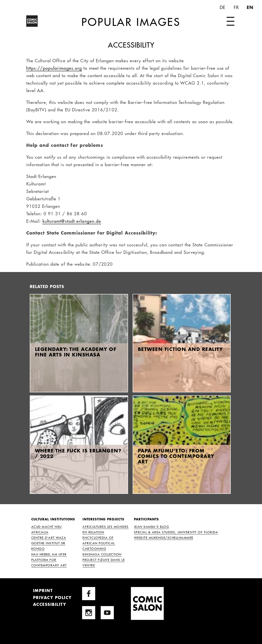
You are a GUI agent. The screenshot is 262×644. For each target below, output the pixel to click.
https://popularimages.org (54, 68)
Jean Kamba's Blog (152, 527)
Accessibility (50, 604)
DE (223, 7)
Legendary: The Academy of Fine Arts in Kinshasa (76, 352)
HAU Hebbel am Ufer (49, 554)
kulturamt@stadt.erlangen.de (72, 221)
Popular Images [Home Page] (131, 21)
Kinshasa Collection (102, 554)
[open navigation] (230, 22)
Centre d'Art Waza (49, 537)
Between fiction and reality (180, 349)
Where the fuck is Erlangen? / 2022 (78, 453)
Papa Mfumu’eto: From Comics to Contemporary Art (176, 456)
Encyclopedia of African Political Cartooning (99, 543)
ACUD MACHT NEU (47, 527)
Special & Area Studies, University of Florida (176, 532)
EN (250, 7)
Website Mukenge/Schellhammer (164, 537)
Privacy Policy (52, 597)
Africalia (40, 532)
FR (237, 7)
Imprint (43, 590)
